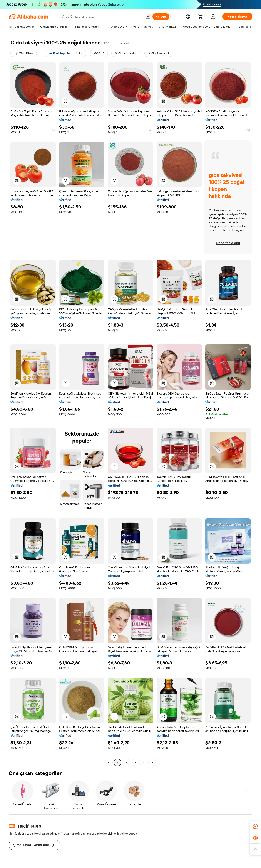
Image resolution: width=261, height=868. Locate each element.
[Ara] (161, 17)
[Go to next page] (152, 762)
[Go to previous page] (109, 762)
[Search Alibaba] (102, 17)
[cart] (201, 17)
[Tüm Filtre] (24, 53)
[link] (255, 827)
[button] (148, 17)
